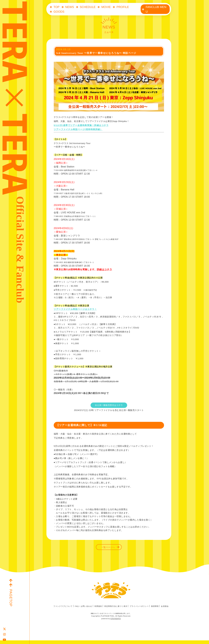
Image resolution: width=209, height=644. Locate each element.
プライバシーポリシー (139, 610)
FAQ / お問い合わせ (83, 610)
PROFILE (123, 7)
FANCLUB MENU (156, 9)
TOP (57, 7)
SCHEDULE (88, 7)
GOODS (59, 12)
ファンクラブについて (63, 610)
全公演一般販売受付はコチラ (109, 407)
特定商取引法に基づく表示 (116, 610)
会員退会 (165, 610)
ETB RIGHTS (116, 622)
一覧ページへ (108, 549)
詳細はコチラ (105, 271)
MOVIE (106, 7)
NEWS (70, 7)
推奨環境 (155, 610)
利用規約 (98, 610)
